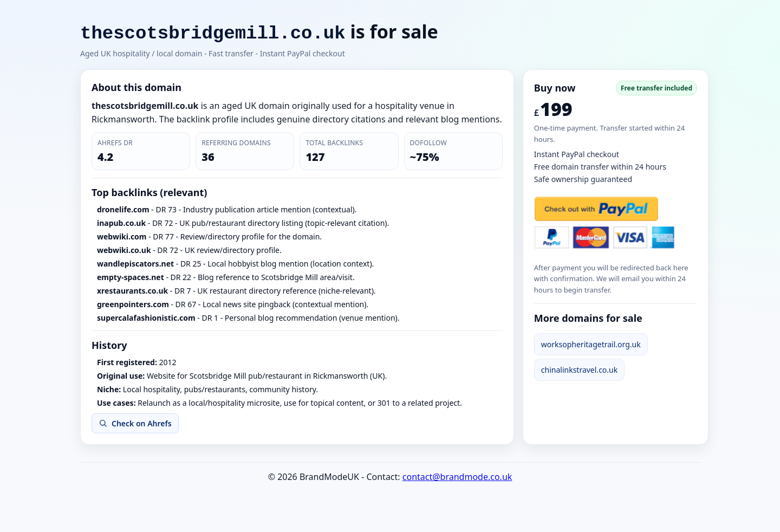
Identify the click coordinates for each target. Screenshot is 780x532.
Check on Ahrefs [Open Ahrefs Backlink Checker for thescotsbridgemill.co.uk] (135, 423)
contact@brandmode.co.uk (457, 477)
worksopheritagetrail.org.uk (591, 344)
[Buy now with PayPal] (604, 223)
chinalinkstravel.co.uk (579, 370)
